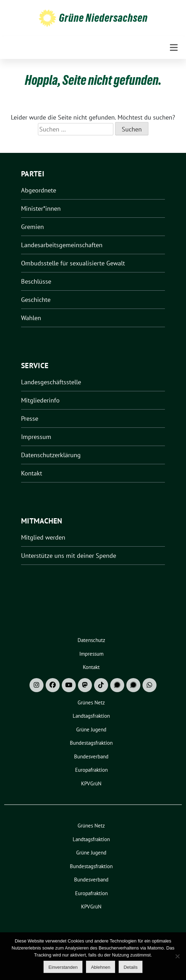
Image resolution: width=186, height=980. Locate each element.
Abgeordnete (39, 190)
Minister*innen (41, 208)
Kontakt (32, 473)
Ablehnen (101, 967)
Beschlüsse (36, 281)
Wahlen (31, 318)
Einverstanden (63, 967)
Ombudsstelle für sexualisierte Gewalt (73, 263)
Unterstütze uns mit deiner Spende (69, 556)
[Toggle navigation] (174, 48)
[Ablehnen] (177, 956)
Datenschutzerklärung (51, 455)
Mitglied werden (43, 537)
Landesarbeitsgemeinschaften (62, 245)
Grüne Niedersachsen (103, 18)
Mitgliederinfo (40, 400)
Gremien (32, 227)
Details (131, 967)
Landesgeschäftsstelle (51, 382)
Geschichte (36, 300)
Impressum (36, 437)
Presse (30, 418)
